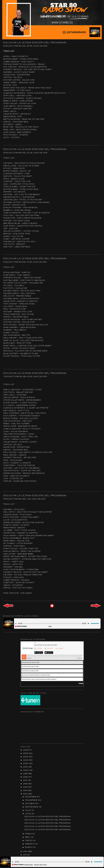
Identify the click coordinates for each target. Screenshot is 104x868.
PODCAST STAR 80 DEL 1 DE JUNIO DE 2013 (24, 499)
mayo (29, 834)
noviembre (31, 800)
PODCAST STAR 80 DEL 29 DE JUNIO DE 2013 (25, 46)
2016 (25, 784)
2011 (25, 855)
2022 (26, 764)
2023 (26, 760)
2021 (25, 767)
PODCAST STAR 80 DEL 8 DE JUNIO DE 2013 (25, 377)
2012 (25, 852)
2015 (25, 787)
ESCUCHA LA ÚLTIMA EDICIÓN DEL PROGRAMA (35, 43)
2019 (25, 774)
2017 (25, 780)
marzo (29, 841)
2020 (26, 770)
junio (28, 814)
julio (28, 810)
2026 (26, 750)
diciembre (31, 797)
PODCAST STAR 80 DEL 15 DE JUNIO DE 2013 (25, 262)
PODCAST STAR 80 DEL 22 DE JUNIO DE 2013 (25, 153)
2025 (26, 753)
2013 (25, 794)
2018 (26, 777)
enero (29, 847)
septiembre (32, 807)
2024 (26, 757)
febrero (30, 844)
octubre (30, 804)
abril (28, 837)
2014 (25, 791)
